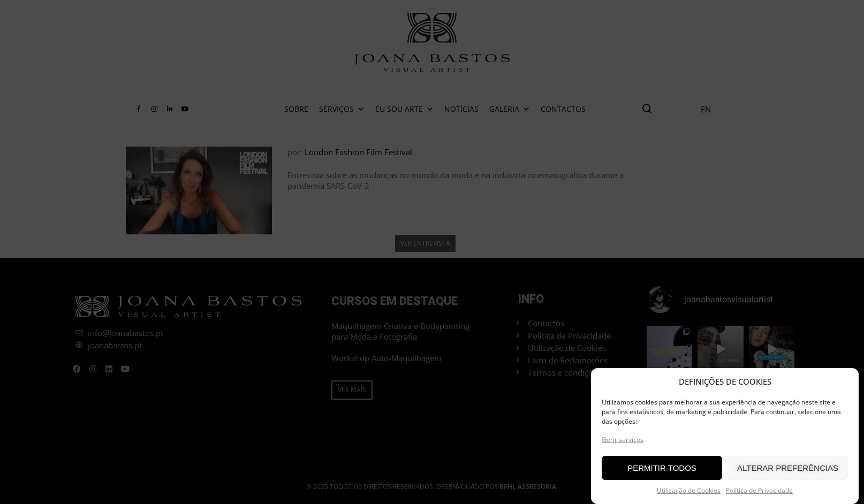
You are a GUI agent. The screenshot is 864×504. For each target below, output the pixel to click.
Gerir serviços (623, 440)
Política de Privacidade (759, 490)
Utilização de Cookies (689, 490)
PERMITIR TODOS (662, 468)
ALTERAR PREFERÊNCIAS (788, 468)
